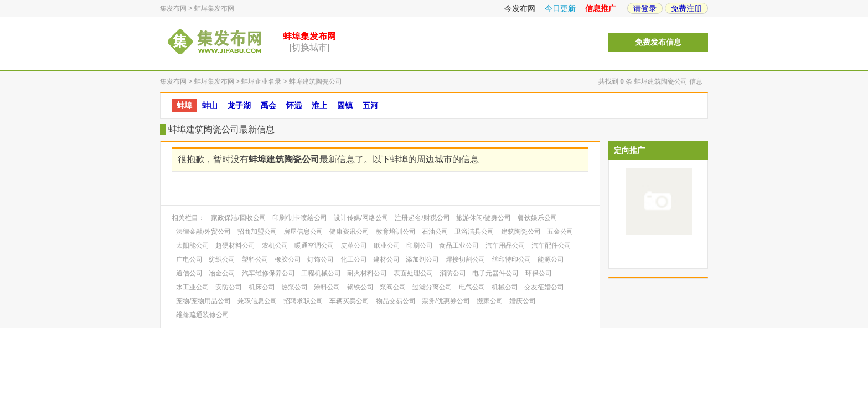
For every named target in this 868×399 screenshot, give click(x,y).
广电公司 (189, 259)
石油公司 (435, 232)
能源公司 (551, 259)
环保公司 (539, 273)
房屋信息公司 (303, 232)
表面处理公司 (414, 273)
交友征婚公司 (544, 287)
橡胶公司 (288, 259)
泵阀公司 (393, 287)
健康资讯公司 (349, 232)
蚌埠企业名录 (261, 81)
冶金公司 (222, 273)
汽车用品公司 (505, 245)
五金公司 (560, 232)
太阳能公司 (193, 245)
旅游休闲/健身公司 (484, 218)
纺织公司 (222, 259)
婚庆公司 (523, 301)
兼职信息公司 (257, 301)
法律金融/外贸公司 (203, 232)
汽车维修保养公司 (268, 273)
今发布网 (520, 8)
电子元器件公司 (495, 273)
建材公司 (386, 259)
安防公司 (229, 287)
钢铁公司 (360, 287)
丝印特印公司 (512, 259)
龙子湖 (239, 105)
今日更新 (560, 8)
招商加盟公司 (257, 232)
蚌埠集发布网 (214, 8)
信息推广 (601, 8)
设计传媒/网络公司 (361, 218)
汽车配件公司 (551, 245)
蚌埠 (184, 105)
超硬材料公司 (235, 245)
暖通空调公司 (314, 245)
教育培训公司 (396, 232)
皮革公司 (354, 245)
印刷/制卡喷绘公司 (300, 218)
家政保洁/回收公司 (238, 218)
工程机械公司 (321, 273)
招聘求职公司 (303, 301)
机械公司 (505, 287)
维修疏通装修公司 (203, 315)
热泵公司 (294, 287)
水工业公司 (193, 287)
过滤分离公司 (432, 287)
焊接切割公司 (466, 259)
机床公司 (262, 287)
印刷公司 (420, 245)
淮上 (319, 105)
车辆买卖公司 (349, 301)
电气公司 (472, 287)
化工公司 (354, 259)
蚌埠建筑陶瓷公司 (316, 81)
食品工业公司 (459, 245)
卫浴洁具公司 (474, 232)
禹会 (268, 105)
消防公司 (453, 273)
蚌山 (210, 105)
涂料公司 (327, 287)
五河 (370, 105)
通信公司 (189, 273)
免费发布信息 (658, 42)
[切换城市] (310, 47)
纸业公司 (387, 245)
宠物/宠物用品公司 (203, 301)
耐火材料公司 (367, 273)
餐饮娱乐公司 (538, 218)
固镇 (345, 105)
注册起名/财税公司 (422, 218)
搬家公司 (490, 301)
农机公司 (275, 245)
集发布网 (173, 8)
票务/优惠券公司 (446, 301)
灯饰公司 (321, 259)
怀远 (294, 105)
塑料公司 (255, 259)
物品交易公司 (396, 301)
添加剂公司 (422, 259)
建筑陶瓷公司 (521, 232)
